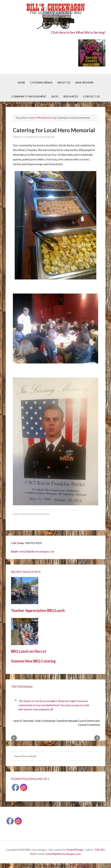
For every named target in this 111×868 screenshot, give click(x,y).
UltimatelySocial (81, 866)
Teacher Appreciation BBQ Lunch (38, 610)
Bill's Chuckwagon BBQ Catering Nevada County (56, 17)
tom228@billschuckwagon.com (37, 551)
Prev (14, 738)
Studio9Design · (75, 850)
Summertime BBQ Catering (33, 661)
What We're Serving (38, 514)
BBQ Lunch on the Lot (29, 651)
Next (97, 738)
